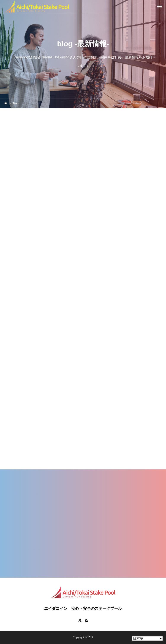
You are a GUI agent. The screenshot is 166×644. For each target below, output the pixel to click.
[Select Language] (147, 638)
